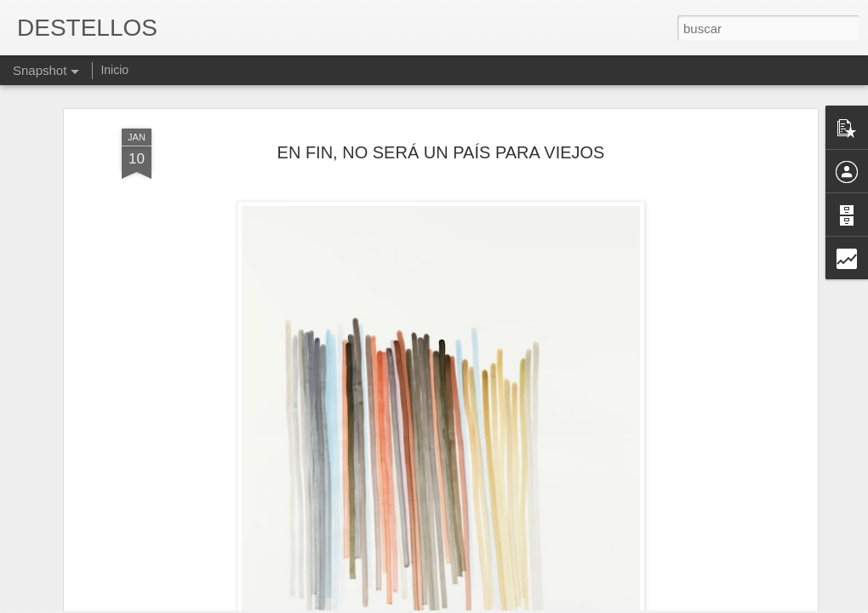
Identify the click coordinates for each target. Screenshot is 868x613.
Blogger (500, 604)
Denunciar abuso (557, 604)
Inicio (114, 70)
